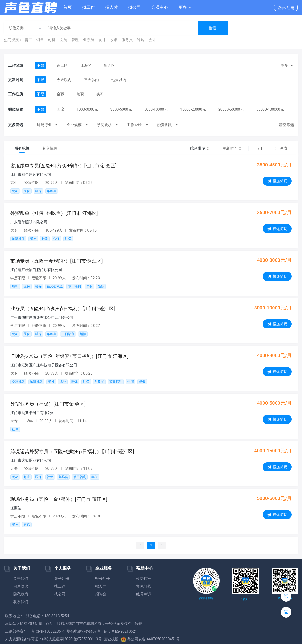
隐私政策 (21, 594)
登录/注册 (286, 8)
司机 (52, 40)
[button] (185, 7)
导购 (141, 40)
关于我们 (21, 579)
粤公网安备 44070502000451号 (150, 639)
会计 (152, 40)
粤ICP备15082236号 (48, 631)
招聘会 (101, 594)
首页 (68, 7)
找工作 (88, 7)
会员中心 (160, 7)
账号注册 (62, 579)
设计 (102, 40)
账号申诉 (144, 594)
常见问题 (144, 586)
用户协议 (21, 586)
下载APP (245, 599)
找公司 (135, 7)
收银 (114, 40)
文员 (63, 40)
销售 (40, 40)
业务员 (88, 40)
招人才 (112, 7)
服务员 (127, 40)
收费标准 (144, 579)
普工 (28, 40)
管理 (75, 40)
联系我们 (21, 602)
